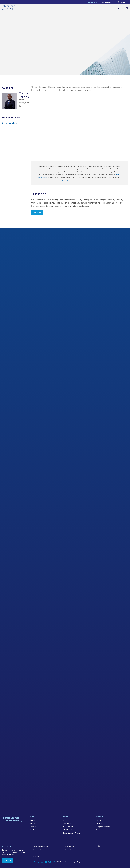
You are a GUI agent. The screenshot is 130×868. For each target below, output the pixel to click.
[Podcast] (54, 862)
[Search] (127, 8)
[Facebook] (34, 862)
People (33, 823)
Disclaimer (37, 853)
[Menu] (118, 8)
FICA (67, 853)
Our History (68, 823)
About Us (67, 820)
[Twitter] (38, 862)
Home (32, 820)
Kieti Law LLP (93, 2)
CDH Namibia (107, 2)
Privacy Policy (70, 850)
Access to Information (41, 847)
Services (99, 823)
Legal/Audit (37, 850)
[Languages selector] (123, 2)
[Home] (9, 8)
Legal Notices (70, 847)
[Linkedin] (46, 862)
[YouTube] (50, 862)
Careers (33, 827)
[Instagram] (42, 862)
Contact (33, 830)
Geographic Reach (103, 827)
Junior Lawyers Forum (71, 833)
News (98, 830)
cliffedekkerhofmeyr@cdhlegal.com (61, 180)
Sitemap (36, 856)
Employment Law (9, 123)
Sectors (99, 820)
